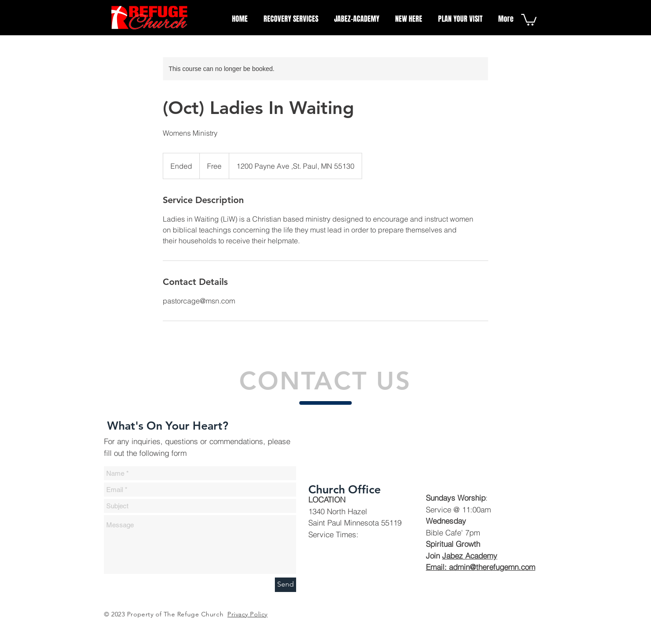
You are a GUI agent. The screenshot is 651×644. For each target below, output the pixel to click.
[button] (529, 19)
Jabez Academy (470, 556)
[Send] (285, 585)
